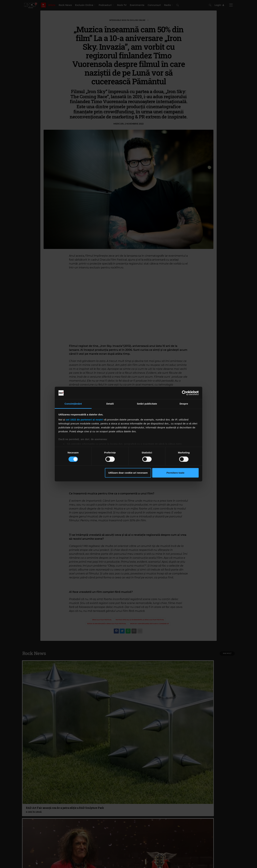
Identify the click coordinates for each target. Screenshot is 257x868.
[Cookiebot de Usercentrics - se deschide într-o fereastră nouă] (184, 393)
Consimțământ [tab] (73, 404)
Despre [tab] (184, 404)
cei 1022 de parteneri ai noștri (84, 420)
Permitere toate (175, 473)
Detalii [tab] (110, 404)
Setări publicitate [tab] (147, 404)
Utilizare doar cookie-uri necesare (128, 473)
